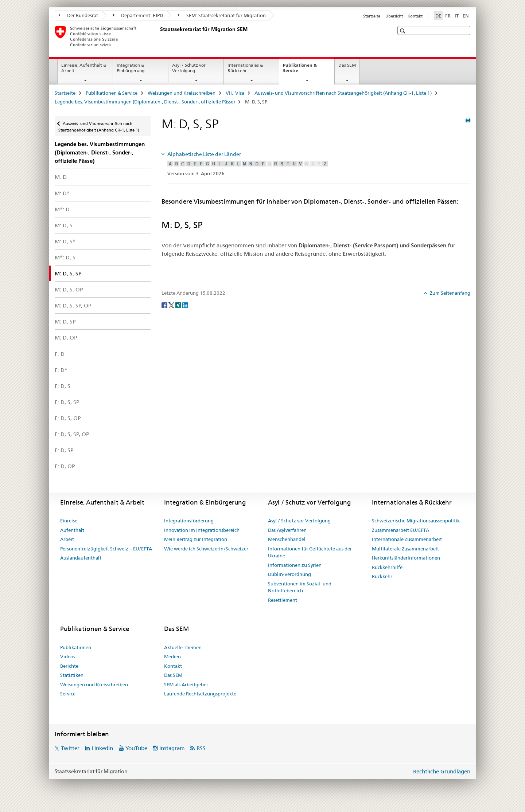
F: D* (61, 370)
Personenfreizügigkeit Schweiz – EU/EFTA (106, 549)
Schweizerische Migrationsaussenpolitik (416, 521)
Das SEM (347, 65)
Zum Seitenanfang (450, 293)
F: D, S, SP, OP (72, 434)
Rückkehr (382, 576)
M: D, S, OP (69, 289)
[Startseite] (159, 36)
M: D (61, 177)
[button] (403, 31)
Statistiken (72, 675)
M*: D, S (65, 257)
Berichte (69, 666)
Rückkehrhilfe (387, 567)
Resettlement (283, 600)
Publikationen (76, 647)
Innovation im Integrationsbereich (202, 530)
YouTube (136, 748)
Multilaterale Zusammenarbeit (405, 549)
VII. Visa (235, 93)
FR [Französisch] (448, 16)
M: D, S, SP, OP (73, 305)
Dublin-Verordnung (289, 574)
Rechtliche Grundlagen (442, 771)
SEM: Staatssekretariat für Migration (222, 15)
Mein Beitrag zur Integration (196, 539)
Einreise (69, 521)
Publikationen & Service (300, 70)
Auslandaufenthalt (81, 558)
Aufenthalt (72, 530)
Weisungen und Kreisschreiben (182, 93)
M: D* (62, 193)
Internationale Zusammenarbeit (407, 539)
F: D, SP (64, 450)
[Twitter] (172, 305)
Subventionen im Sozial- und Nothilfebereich (300, 587)
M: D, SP (65, 321)
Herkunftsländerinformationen (406, 558)
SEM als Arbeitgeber (186, 684)
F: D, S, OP (68, 418)
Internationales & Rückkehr (245, 68)
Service (68, 694)
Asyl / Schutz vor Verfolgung (189, 68)
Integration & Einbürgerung (131, 68)
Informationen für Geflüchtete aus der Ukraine (310, 552)
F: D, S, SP (67, 402)
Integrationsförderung (189, 521)
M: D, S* (65, 241)
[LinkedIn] (185, 305)
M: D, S (64, 225)
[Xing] (179, 305)
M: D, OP (66, 338)
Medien (172, 656)
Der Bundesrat (78, 15)
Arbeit (67, 539)
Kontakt (415, 16)
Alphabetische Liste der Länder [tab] (204, 154)
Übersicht (394, 16)
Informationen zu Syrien (295, 565)
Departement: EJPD (138, 15)
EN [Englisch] (466, 16)
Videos (68, 656)
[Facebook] (165, 305)
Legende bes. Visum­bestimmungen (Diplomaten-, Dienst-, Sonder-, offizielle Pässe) (145, 102)
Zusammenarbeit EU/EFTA (400, 530)
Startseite (372, 16)
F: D (60, 354)
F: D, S (63, 386)
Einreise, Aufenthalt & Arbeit (84, 68)
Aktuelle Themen (183, 647)
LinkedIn (102, 748)
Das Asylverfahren (287, 530)
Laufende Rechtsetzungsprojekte (200, 694)
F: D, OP (65, 466)
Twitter (70, 748)
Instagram (172, 748)
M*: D (62, 209)
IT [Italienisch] (457, 16)
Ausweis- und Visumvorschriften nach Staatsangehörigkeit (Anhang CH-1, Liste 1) (343, 93)
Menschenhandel (287, 539)
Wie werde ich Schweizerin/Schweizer (206, 549)
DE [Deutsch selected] (438, 16)
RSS (201, 748)
